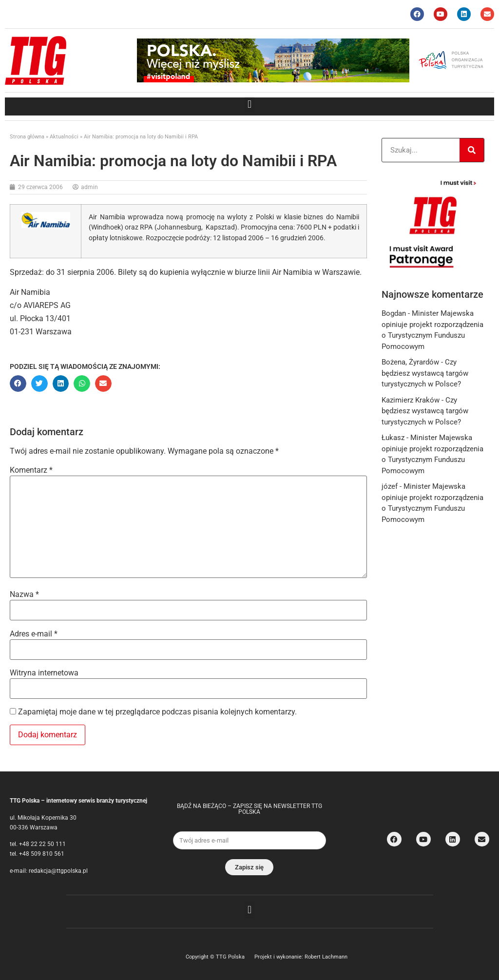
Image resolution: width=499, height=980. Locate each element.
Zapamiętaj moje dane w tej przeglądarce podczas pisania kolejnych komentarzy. (157, 712)
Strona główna (27, 137)
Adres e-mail (34, 634)
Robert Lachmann (326, 957)
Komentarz (31, 470)
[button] (249, 104)
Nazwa (24, 595)
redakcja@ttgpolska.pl (58, 871)
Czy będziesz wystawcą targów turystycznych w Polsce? (425, 373)
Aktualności (64, 137)
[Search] (472, 150)
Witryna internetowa (44, 673)
